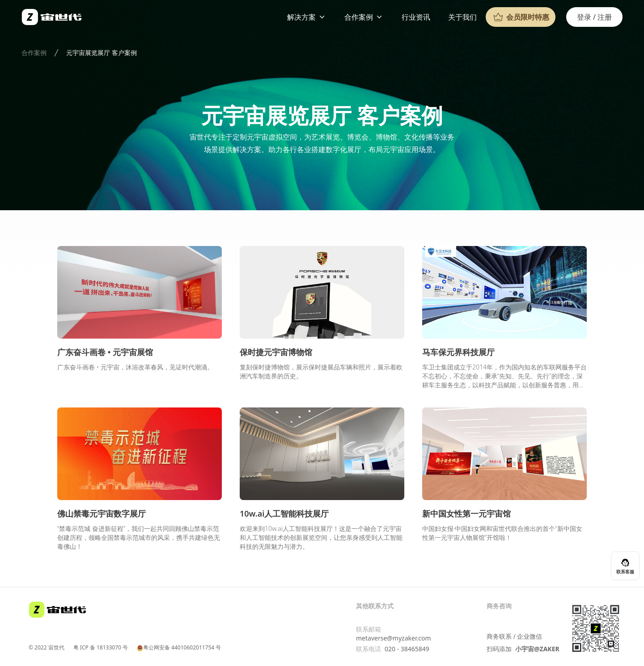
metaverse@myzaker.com (393, 638)
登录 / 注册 (594, 17)
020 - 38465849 (407, 649)
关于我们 (462, 17)
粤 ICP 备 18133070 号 (101, 648)
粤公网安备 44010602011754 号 (179, 648)
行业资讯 (416, 17)
